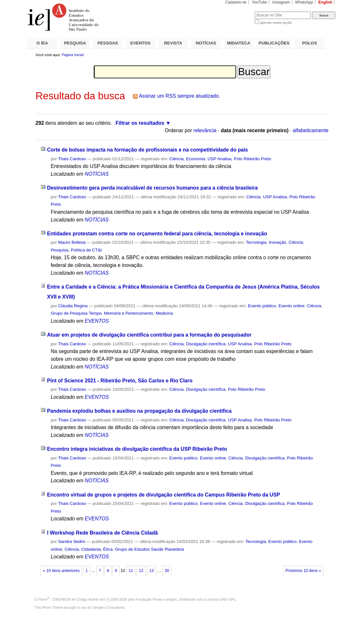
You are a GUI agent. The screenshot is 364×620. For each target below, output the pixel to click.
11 (131, 571)
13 (151, 571)
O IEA (42, 43)
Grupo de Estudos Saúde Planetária (149, 549)
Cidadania (91, 549)
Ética (108, 549)
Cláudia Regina (73, 306)
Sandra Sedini (72, 541)
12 (141, 571)
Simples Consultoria (108, 607)
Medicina (164, 313)
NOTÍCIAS (206, 43)
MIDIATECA (239, 43)
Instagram (281, 2)
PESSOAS (108, 43)
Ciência (177, 159)
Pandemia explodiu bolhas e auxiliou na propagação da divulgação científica (139, 411)
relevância (205, 130)
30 (167, 571)
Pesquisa (59, 250)
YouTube (260, 2)
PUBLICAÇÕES (274, 43)
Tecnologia (256, 242)
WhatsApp (304, 2)
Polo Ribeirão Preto (253, 159)
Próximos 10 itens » (303, 571)
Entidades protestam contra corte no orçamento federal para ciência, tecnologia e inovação (157, 234)
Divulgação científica (206, 344)
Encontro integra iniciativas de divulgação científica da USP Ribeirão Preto (137, 449)
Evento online (291, 306)
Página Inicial (72, 55)
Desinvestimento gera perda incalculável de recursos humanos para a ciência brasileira (152, 188)
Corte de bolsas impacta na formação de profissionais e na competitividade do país (148, 150)
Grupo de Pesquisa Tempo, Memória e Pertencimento (102, 313)
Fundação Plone (149, 599)
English (325, 2)
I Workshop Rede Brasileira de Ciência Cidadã (102, 533)
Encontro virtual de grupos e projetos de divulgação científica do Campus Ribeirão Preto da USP (163, 495)
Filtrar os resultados (140, 123)
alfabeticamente (311, 130)
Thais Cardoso (72, 159)
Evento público (262, 306)
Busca (239, 11)
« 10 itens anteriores (61, 571)
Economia (196, 159)
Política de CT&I (86, 250)
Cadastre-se (236, 2)
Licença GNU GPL (221, 599)
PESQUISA (75, 43)
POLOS (310, 43)
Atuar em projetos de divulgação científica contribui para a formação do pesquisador (149, 335)
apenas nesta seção (276, 23)
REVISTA (173, 43)
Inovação (278, 242)
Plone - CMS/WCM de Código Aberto (69, 599)
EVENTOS (141, 43)
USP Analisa (219, 159)
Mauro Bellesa (72, 242)
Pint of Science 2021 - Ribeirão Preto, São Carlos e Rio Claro (120, 381)
